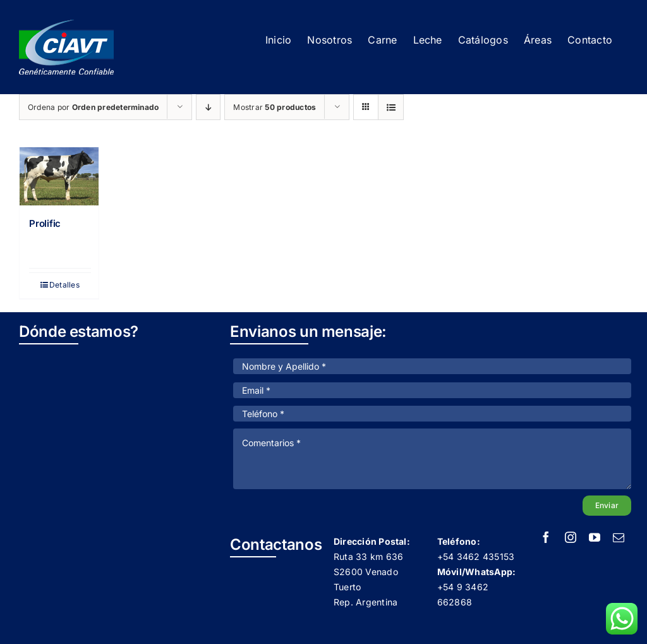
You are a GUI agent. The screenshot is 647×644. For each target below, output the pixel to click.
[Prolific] (59, 176)
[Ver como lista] (391, 107)
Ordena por (93, 107)
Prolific (45, 223)
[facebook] (546, 537)
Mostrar (275, 107)
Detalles (64, 285)
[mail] (619, 537)
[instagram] (571, 537)
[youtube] (595, 537)
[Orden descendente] (208, 107)
